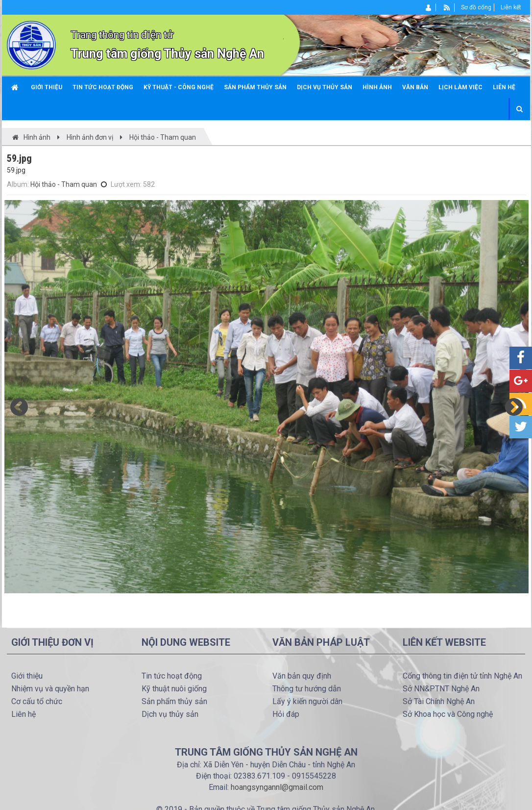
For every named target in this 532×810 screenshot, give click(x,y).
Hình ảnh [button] (377, 87)
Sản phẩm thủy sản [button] (255, 87)
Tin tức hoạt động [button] (103, 87)
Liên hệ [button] (504, 87)
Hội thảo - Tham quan (64, 184)
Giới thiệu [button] (47, 87)
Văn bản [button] (415, 87)
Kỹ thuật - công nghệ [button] (179, 87)
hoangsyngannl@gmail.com (277, 787)
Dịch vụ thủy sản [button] (325, 87)
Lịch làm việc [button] (460, 87)
